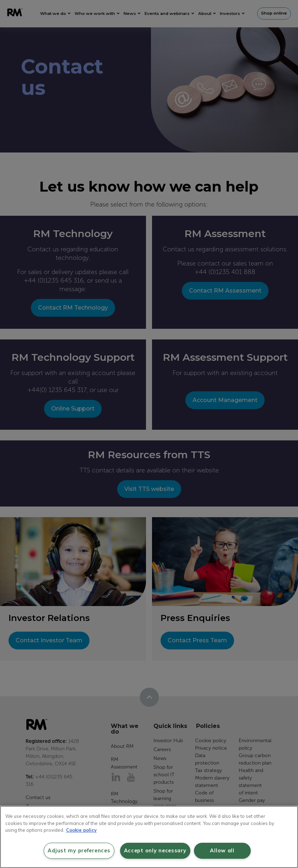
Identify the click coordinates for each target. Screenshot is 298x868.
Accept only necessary (155, 851)
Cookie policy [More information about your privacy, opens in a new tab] (81, 830)
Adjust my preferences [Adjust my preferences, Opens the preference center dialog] (79, 851)
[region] (149, 837)
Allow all (222, 851)
